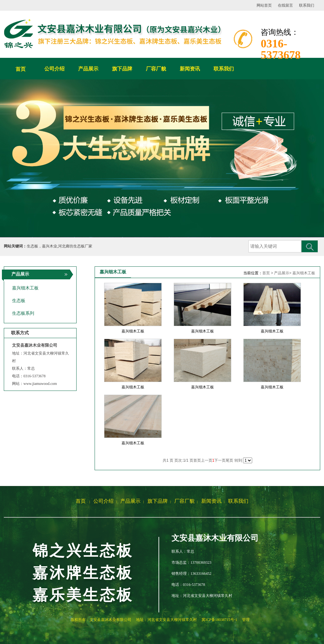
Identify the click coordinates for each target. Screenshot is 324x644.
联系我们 (307, 5)
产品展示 (282, 273)
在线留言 (285, 5)
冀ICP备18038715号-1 (219, 620)
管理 (246, 620)
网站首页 (264, 5)
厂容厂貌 (184, 501)
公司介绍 (103, 501)
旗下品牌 (158, 501)
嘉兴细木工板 (304, 273)
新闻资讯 (211, 501)
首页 (21, 69)
